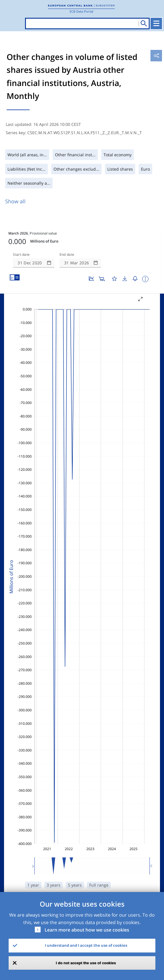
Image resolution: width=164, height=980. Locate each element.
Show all (15, 201)
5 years (75, 885)
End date (67, 255)
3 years (54, 885)
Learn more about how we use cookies (87, 930)
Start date (21, 255)
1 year (33, 885)
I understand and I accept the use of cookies (86, 945)
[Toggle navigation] (156, 24)
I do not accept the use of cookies (86, 963)
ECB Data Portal (81, 11)
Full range (99, 885)
